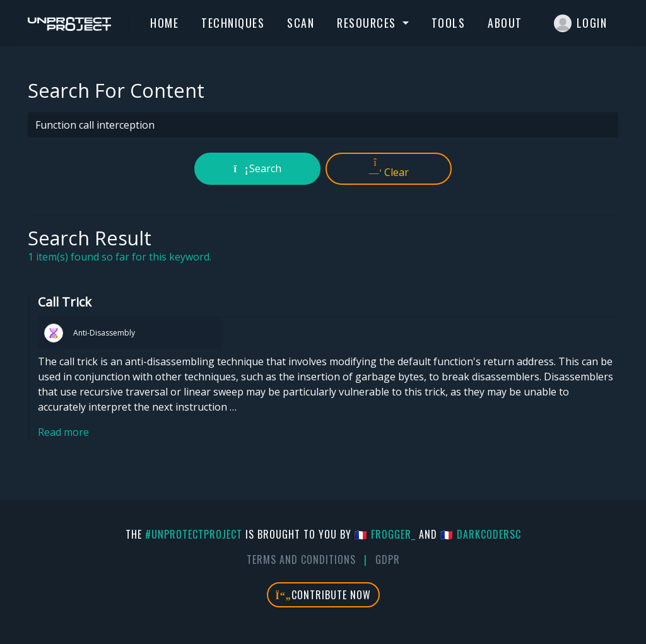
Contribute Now (323, 595)
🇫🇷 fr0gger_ (385, 534)
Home (164, 23)
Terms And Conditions (301, 559)
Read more (63, 432)
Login (581, 23)
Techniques (233, 23)
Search (258, 168)
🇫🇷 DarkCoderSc (481, 534)
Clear (389, 168)
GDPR (388, 559)
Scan (301, 23)
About (505, 23)
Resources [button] (368, 23)
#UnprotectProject (194, 534)
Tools (449, 23)
